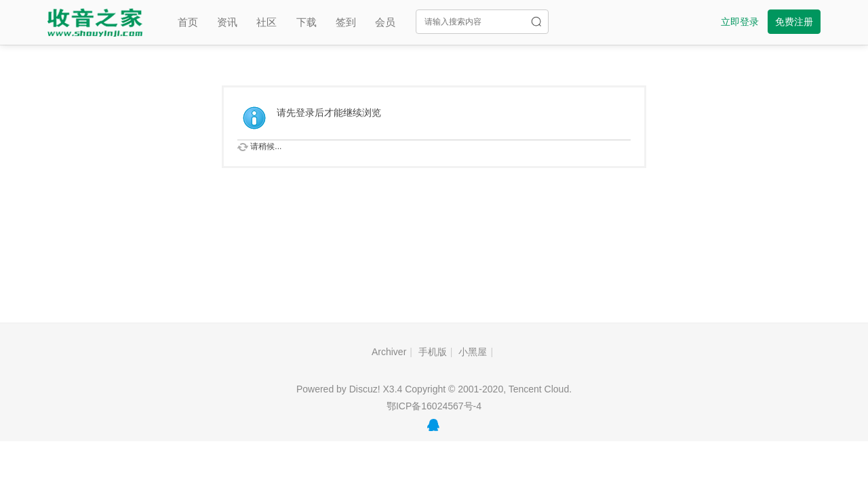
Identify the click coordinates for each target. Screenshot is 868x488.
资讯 (227, 22)
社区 (267, 22)
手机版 (433, 352)
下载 (307, 22)
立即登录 (740, 22)
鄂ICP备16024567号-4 (434, 406)
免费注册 (794, 22)
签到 (346, 22)
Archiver (389, 352)
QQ (433, 425)
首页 (188, 22)
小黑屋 (473, 352)
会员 (385, 22)
